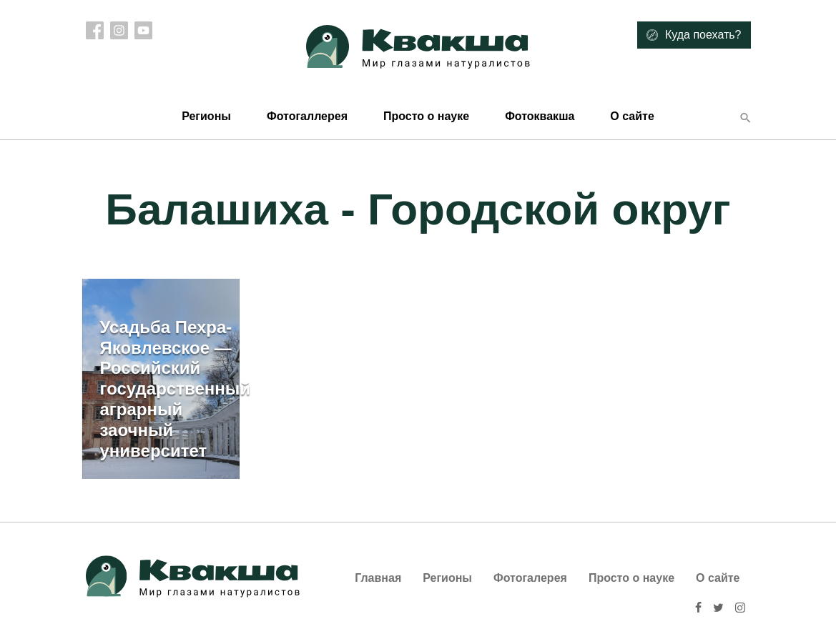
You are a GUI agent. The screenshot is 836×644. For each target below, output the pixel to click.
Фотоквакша (540, 116)
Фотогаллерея (307, 116)
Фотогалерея (530, 578)
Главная (378, 578)
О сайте (632, 116)
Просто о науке (426, 116)
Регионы (206, 116)
